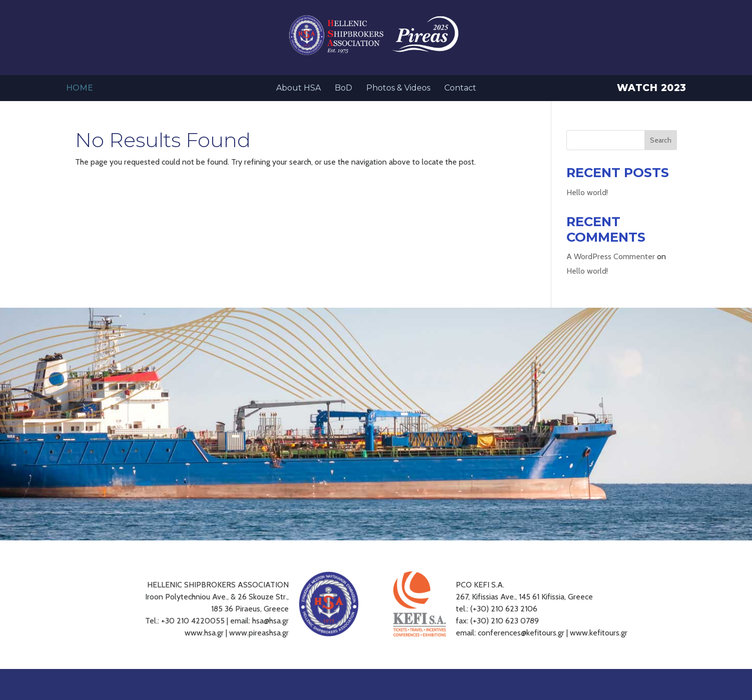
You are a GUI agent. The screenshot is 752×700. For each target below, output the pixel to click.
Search (661, 140)
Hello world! (587, 192)
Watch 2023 (652, 89)
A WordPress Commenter (611, 256)
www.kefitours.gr (599, 633)
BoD (343, 89)
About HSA (298, 89)
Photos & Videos (398, 89)
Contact (460, 89)
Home (80, 89)
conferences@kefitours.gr (521, 633)
